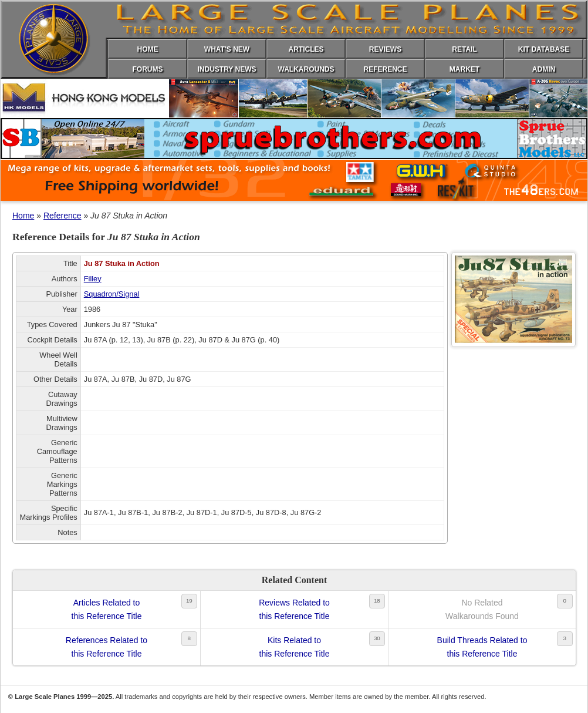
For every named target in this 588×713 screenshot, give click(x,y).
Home (23, 216)
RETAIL (464, 49)
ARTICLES (306, 49)
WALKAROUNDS (306, 69)
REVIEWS (385, 49)
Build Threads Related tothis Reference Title (482, 647)
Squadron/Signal (112, 294)
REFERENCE (385, 69)
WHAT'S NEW (227, 49)
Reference (62, 216)
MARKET (464, 69)
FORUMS (148, 69)
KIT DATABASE (544, 49)
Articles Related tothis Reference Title (107, 609)
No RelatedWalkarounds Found (482, 609)
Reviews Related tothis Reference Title (294, 609)
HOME (148, 49)
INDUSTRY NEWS (227, 69)
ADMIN (544, 69)
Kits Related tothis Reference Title (295, 647)
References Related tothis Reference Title (107, 647)
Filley (93, 279)
